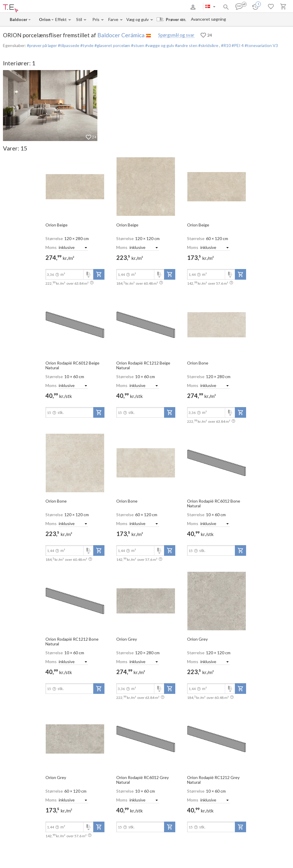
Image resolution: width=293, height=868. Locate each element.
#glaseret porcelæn (112, 45)
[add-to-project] (99, 274)
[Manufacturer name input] (19, 19)
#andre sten (186, 45)
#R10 (226, 45)
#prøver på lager (42, 45)
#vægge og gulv (159, 45)
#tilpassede (68, 45)
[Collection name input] (45, 19)
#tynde (86, 45)
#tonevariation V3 (261, 45)
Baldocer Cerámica (121, 35)
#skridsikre (208, 45)
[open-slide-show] (75, 186)
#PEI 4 (238, 45)
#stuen (137, 45)
